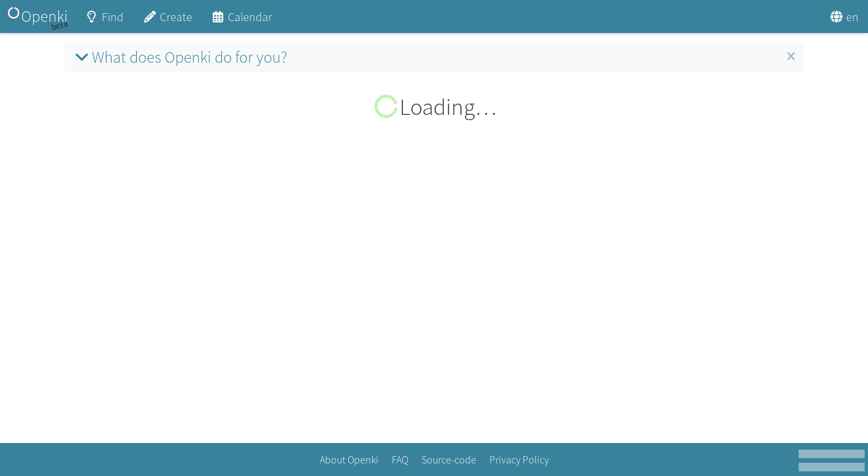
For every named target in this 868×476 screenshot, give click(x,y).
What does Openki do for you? (179, 57)
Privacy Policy (519, 459)
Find (104, 21)
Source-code (449, 459)
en (844, 17)
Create (167, 21)
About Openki (349, 459)
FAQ (400, 459)
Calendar (242, 21)
